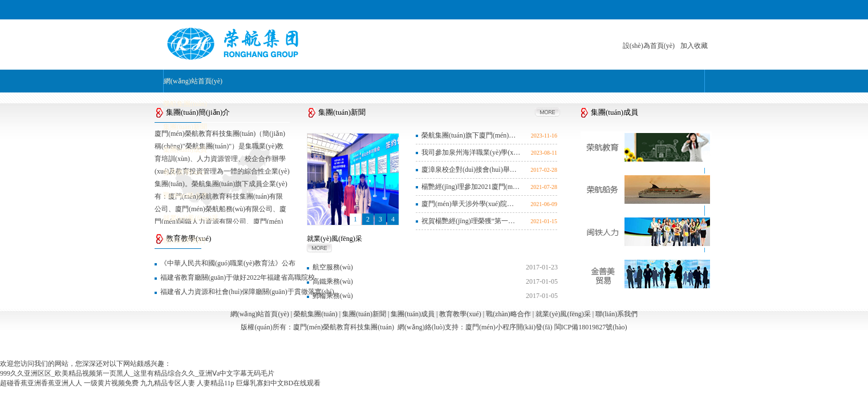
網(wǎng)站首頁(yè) (193, 81)
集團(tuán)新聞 (185, 127)
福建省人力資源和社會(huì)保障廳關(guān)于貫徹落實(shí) (247, 292)
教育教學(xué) (184, 172)
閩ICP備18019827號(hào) (591, 327)
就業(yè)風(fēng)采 (191, 218)
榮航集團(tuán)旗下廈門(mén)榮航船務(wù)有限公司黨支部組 (471, 135)
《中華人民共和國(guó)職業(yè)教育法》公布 (228, 263)
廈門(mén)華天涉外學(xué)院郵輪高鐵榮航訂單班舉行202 (471, 204)
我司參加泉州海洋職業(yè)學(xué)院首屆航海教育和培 (471, 152)
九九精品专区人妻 (168, 383)
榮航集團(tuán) (185, 104)
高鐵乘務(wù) (333, 281)
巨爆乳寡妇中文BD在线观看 (279, 383)
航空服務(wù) (333, 267)
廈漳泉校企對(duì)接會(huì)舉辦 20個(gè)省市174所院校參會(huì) (471, 170)
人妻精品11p (216, 383)
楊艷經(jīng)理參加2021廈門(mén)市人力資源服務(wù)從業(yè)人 (471, 187)
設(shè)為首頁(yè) (649, 46)
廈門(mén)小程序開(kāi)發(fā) (509, 327)
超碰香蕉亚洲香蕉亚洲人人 (41, 383)
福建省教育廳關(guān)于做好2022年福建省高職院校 (238, 277)
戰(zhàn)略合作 (186, 195)
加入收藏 (694, 46)
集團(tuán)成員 (185, 150)
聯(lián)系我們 (184, 241)
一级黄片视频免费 (111, 383)
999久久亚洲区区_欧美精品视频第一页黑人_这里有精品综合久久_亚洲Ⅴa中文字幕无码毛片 (137, 373)
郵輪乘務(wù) (333, 296)
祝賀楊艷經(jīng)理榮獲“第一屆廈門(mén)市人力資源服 (471, 221)
